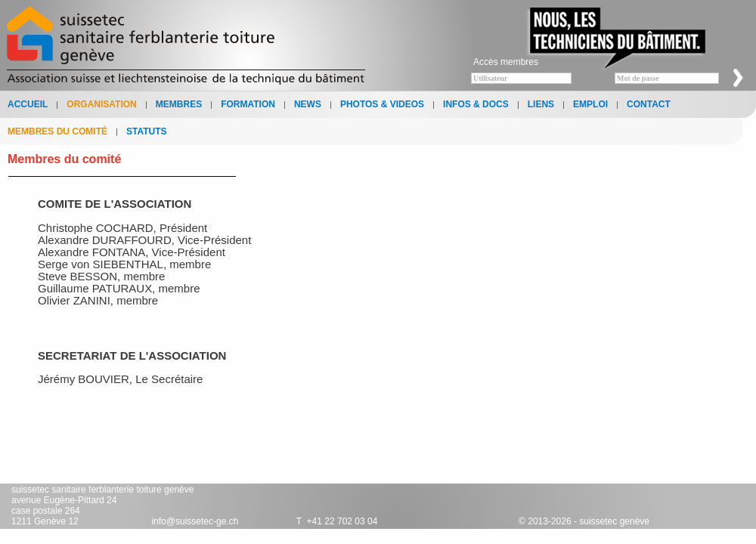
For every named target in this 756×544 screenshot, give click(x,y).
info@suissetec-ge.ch (195, 521)
